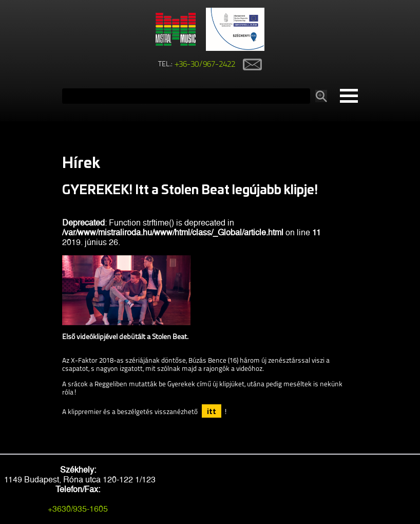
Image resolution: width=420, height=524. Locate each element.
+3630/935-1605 (78, 509)
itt (212, 411)
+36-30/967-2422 (205, 65)
